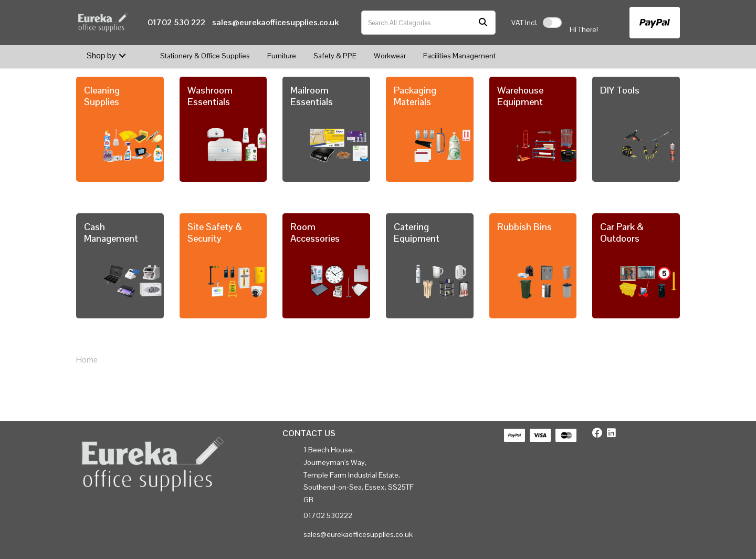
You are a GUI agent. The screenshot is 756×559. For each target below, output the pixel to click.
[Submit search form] (483, 23)
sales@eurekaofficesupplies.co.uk (275, 22)
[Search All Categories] (428, 23)
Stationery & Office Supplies (205, 56)
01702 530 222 (176, 22)
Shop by (101, 55)
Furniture (282, 56)
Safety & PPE (335, 56)
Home (87, 360)
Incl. (524, 23)
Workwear (390, 56)
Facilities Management (459, 56)
